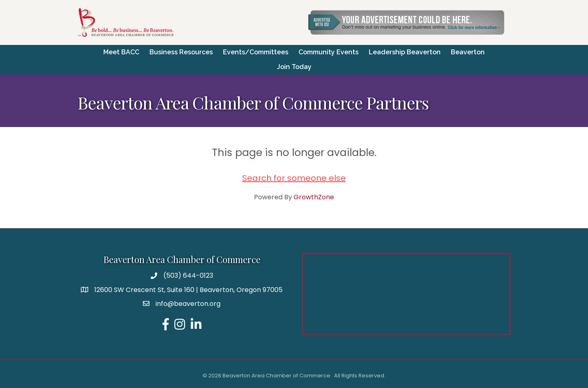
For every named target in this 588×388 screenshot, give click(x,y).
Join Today (294, 67)
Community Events (329, 52)
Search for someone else (294, 178)
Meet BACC (121, 52)
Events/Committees (256, 52)
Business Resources (181, 52)
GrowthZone (314, 197)
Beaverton (468, 52)
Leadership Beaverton (405, 52)
